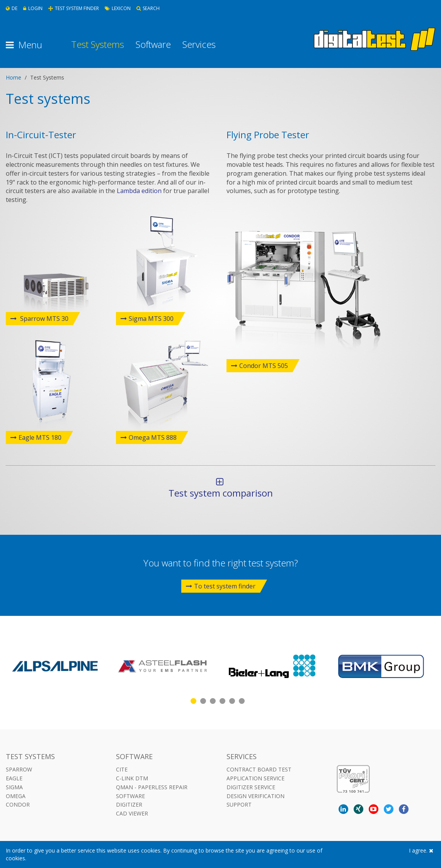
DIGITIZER (129, 804)
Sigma (14, 787)
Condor (18, 804)
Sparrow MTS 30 (43, 319)
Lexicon (118, 8)
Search (148, 8)
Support (239, 804)
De (12, 8)
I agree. (421, 850)
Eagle (14, 778)
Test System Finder (74, 8)
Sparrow (19, 769)
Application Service (255, 778)
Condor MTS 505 (264, 366)
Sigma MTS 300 (151, 319)
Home (14, 77)
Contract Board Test (259, 769)
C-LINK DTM (132, 778)
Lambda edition (139, 191)
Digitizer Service (251, 787)
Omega (16, 796)
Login (33, 8)
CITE (122, 769)
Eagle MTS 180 (40, 437)
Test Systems (98, 44)
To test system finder (221, 586)
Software (153, 44)
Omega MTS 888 (153, 437)
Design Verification (255, 796)
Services (199, 44)
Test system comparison (220, 488)
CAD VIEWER (132, 813)
